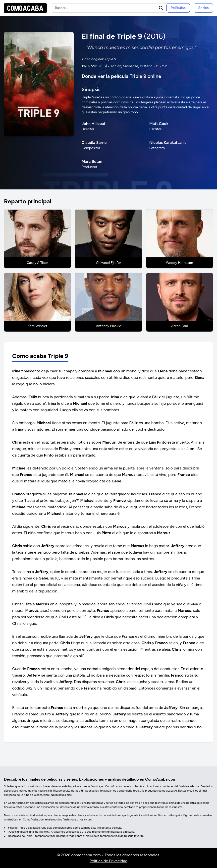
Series (203, 8)
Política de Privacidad (108, 861)
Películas (178, 8)
